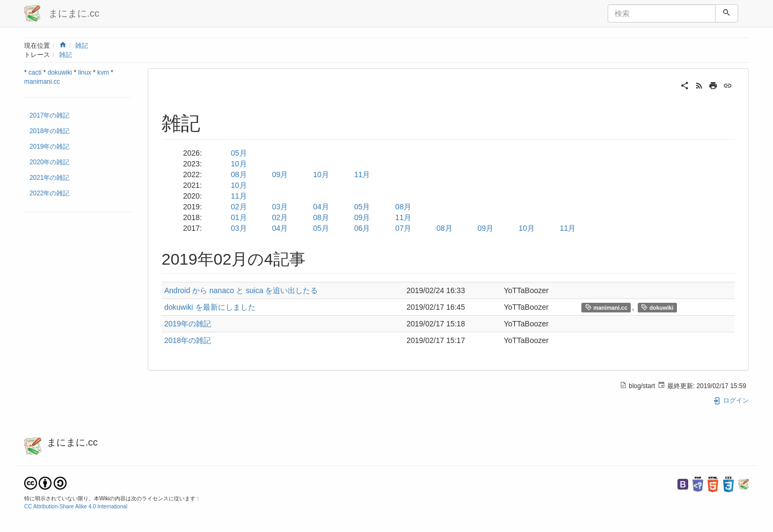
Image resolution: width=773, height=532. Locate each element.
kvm (103, 72)
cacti (35, 72)
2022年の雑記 (49, 193)
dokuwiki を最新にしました (210, 307)
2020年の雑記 (49, 162)
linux (85, 72)
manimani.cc (42, 82)
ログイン (731, 400)
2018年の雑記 (49, 131)
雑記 (82, 46)
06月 (362, 228)
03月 (280, 207)
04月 (321, 207)
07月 (403, 228)
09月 (280, 174)
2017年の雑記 (49, 115)
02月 (239, 207)
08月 (239, 174)
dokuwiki (60, 72)
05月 (239, 153)
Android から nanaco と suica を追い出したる (241, 290)
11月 (362, 174)
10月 (239, 164)
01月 (239, 217)
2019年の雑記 (49, 147)
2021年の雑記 (49, 178)
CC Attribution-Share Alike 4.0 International (76, 507)
